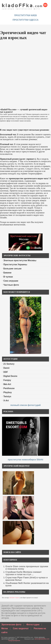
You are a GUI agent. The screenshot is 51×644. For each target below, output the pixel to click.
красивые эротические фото (25, 5)
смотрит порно (14, 598)
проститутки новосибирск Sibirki (25, 460)
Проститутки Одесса (26, 20)
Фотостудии (33, 625)
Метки (5, 628)
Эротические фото (11, 625)
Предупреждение (14, 640)
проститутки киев (26, 15)
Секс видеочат (21, 628)
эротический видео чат (9, 639)
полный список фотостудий (25, 405)
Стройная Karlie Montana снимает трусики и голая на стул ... (24, 573)
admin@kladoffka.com (42, 639)
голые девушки (39, 637)
